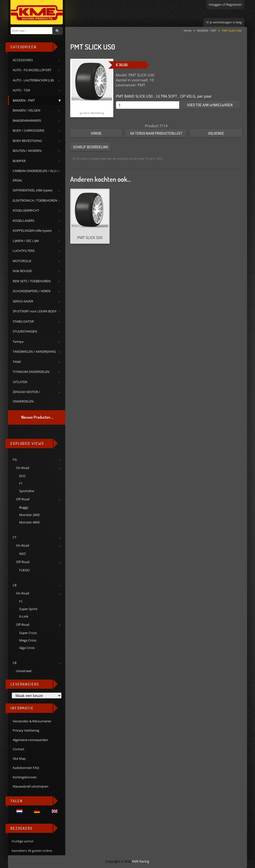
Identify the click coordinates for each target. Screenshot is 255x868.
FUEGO (24, 570)
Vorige (96, 133)
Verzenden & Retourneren (32, 721)
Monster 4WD (29, 522)
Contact (19, 749)
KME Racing (141, 861)
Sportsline (27, 491)
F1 (21, 483)
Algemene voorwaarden (30, 740)
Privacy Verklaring (26, 730)
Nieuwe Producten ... (37, 417)
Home (188, 30)
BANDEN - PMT (207, 30)
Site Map (19, 758)
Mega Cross (28, 640)
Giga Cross (27, 648)
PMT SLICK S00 (90, 237)
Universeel (24, 671)
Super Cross (28, 633)
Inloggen (215, 4)
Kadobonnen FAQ (26, 768)
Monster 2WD (29, 515)
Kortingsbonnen (25, 777)
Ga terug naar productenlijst (156, 133)
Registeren (234, 4)
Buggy (24, 507)
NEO (23, 554)
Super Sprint (28, 609)
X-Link (24, 616)
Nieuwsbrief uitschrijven (31, 786)
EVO (22, 476)
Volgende (216, 133)
